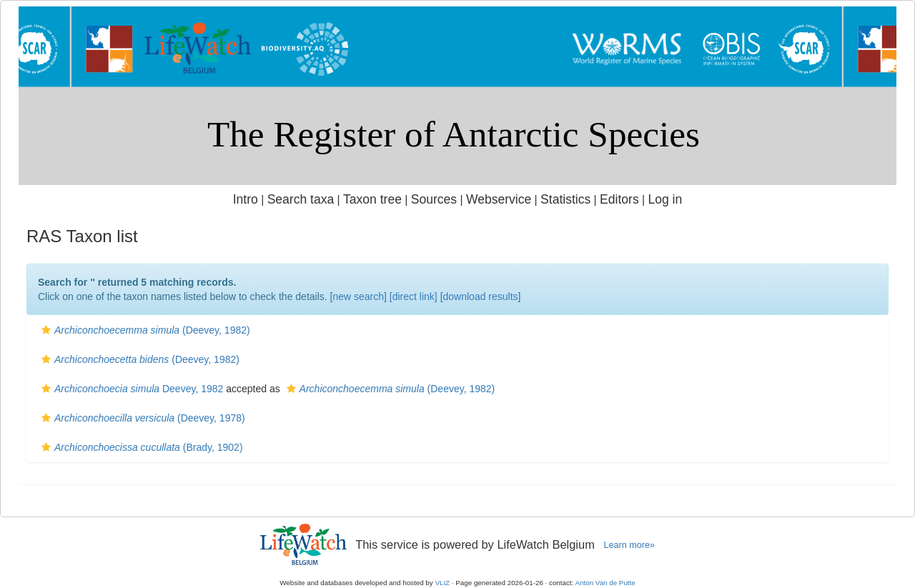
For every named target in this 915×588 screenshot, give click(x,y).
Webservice (499, 199)
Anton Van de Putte (605, 583)
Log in (665, 199)
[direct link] (414, 297)
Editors (619, 199)
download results (481, 297)
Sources (434, 199)
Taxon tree (372, 199)
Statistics (565, 199)
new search (358, 297)
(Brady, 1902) (140, 447)
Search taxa (301, 199)
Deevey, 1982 (130, 389)
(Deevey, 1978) (142, 418)
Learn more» (629, 545)
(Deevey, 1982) (144, 330)
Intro (246, 199)
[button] (46, 330)
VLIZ (442, 583)
